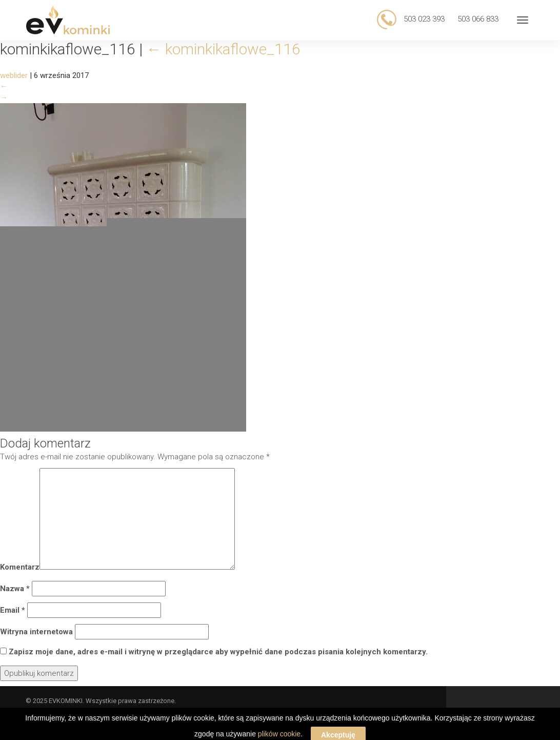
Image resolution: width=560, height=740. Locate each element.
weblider (14, 75)
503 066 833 (478, 19)
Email (13, 610)
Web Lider (519, 713)
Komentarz (20, 567)
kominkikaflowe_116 (223, 49)
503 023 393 (423, 19)
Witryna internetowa (36, 632)
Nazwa (15, 589)
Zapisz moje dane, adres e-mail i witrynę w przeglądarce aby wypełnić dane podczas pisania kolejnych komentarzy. (218, 652)
